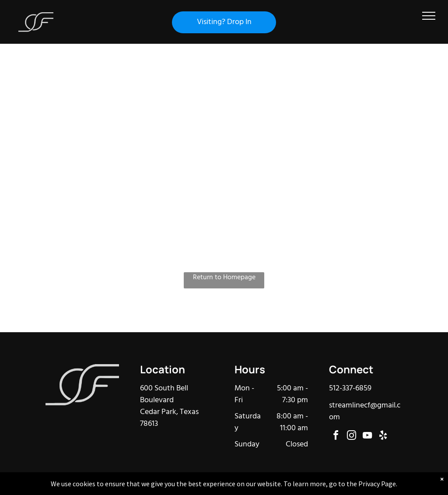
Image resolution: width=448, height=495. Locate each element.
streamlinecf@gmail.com (365, 411)
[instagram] (352, 437)
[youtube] (367, 437)
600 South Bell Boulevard (164, 394)
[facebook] (336, 437)
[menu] (429, 16)
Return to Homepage (224, 278)
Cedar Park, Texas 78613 (169, 418)
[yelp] (383, 437)
